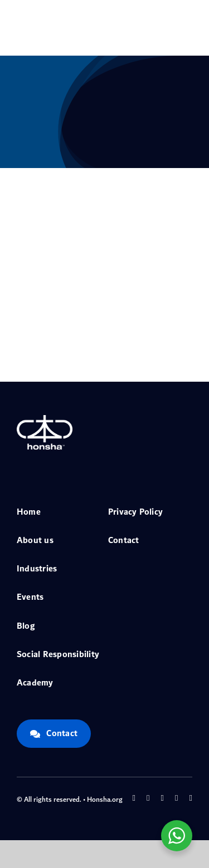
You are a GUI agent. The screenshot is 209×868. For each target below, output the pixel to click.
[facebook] (134, 798)
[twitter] (148, 798)
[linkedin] (191, 798)
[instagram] (162, 798)
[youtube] (176, 798)
